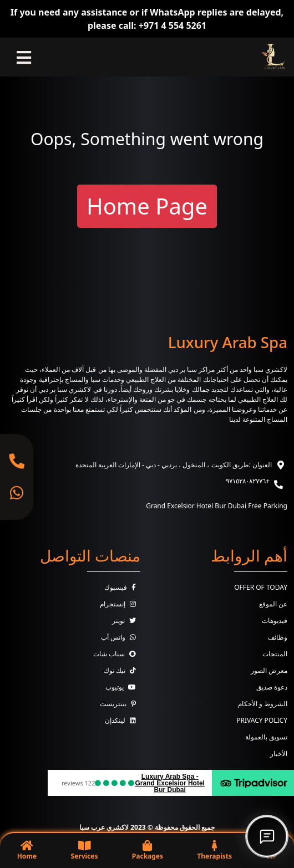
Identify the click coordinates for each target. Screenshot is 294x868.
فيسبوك (122, 587)
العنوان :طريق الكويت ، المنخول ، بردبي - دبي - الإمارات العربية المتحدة (174, 465)
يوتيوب (123, 687)
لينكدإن (123, 720)
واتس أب (121, 637)
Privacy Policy (262, 720)
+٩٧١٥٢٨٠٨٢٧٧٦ (248, 481)
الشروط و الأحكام (263, 704)
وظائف (278, 637)
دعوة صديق (272, 687)
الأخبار (279, 754)
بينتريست (120, 704)
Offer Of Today (261, 587)
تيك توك (122, 670)
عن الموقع (273, 604)
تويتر (126, 621)
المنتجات (275, 654)
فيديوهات (275, 621)
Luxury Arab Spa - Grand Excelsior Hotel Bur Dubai (170, 783)
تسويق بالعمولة (266, 737)
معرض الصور (269, 670)
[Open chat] (267, 836)
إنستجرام (120, 604)
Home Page (147, 206)
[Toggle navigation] (24, 57)
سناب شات (117, 654)
